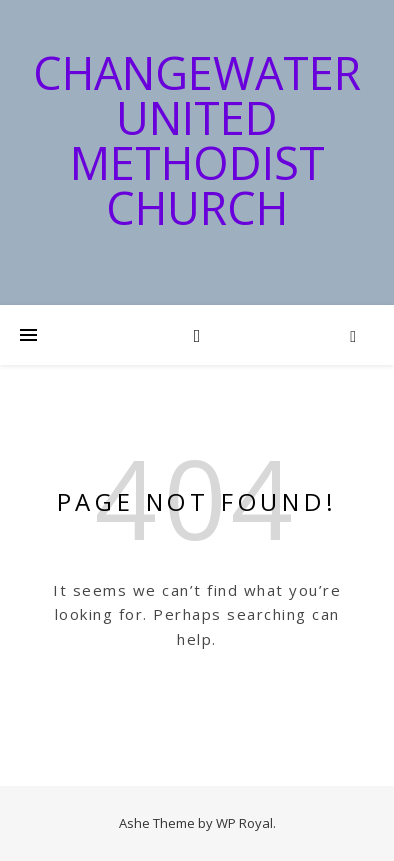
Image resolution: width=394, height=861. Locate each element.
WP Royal (244, 823)
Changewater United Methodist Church (197, 140)
